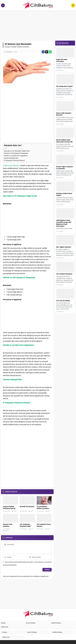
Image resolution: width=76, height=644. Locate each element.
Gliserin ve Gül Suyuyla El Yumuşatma (16, 153)
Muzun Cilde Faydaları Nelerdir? (64, 114)
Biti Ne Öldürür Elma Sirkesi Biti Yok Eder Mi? (64, 141)
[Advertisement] (38, 25)
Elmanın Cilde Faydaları (8, 525)
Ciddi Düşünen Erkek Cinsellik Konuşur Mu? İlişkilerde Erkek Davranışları (64, 223)
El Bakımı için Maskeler (11, 166)
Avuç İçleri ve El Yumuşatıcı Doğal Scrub (17, 151)
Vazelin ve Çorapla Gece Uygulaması (16, 156)
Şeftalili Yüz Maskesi (27, 507)
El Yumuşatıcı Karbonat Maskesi (14, 160)
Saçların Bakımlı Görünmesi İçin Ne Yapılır (9, 508)
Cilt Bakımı (14, 47)
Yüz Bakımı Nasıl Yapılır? (65, 86)
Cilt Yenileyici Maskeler (64, 274)
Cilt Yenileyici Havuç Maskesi (44, 525)
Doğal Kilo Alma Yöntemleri (62, 60)
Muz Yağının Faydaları (64, 247)
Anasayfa (7, 47)
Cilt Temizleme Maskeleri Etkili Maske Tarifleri (25, 526)
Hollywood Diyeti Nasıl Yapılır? (64, 194)
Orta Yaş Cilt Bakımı (63, 301)
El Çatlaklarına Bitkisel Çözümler (43, 508)
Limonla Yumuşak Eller (11, 158)
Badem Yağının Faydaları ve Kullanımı (65, 168)
